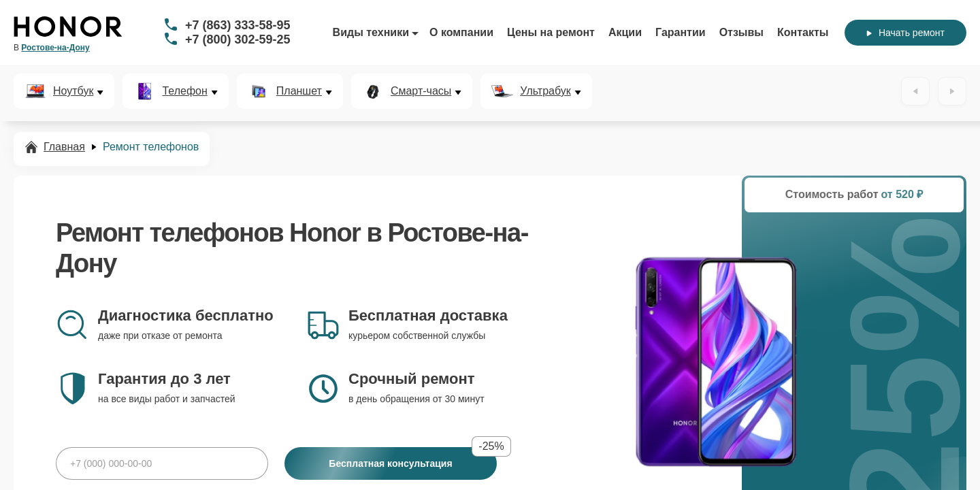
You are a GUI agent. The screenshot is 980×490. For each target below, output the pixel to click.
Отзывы (741, 32)
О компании (461, 32)
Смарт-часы (421, 91)
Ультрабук (545, 91)
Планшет (299, 91)
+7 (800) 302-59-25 (238, 39)
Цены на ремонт (551, 32)
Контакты (803, 32)
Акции (625, 32)
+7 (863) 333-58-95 (238, 25)
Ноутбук (73, 91)
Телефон (184, 91)
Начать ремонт (905, 33)
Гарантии (681, 32)
